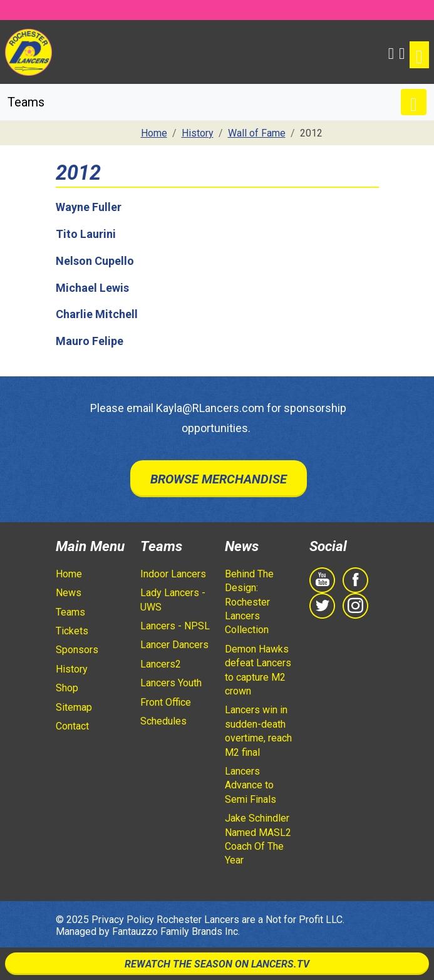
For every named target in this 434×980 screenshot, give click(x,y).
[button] (391, 52)
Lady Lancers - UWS (173, 600)
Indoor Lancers (173, 574)
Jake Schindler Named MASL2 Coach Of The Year (258, 839)
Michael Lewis (92, 288)
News (69, 593)
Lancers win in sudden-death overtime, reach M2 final (258, 731)
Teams (70, 612)
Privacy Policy (123, 920)
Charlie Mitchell (97, 314)
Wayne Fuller (89, 207)
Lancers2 (161, 664)
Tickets (72, 631)
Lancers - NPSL (175, 626)
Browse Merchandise (219, 479)
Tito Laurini (86, 234)
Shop (67, 688)
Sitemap (74, 707)
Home (69, 574)
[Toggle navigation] (419, 55)
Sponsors (77, 650)
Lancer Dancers (174, 645)
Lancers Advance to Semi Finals (251, 785)
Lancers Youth (171, 683)
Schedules (163, 721)
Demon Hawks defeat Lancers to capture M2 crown (258, 670)
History (72, 669)
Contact (72, 726)
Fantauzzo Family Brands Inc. (176, 931)
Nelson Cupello (95, 261)
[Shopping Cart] (402, 52)
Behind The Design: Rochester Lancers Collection (249, 602)
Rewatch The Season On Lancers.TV (217, 964)
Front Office (166, 702)
